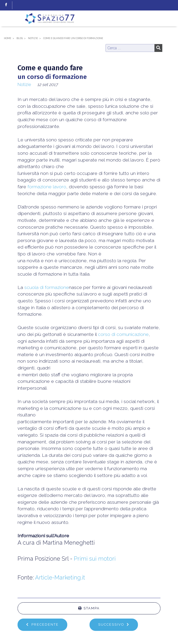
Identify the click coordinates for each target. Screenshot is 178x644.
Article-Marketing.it (60, 578)
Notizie (24, 85)
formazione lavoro (47, 187)
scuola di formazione (47, 287)
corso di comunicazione (123, 334)
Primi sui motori (95, 559)
